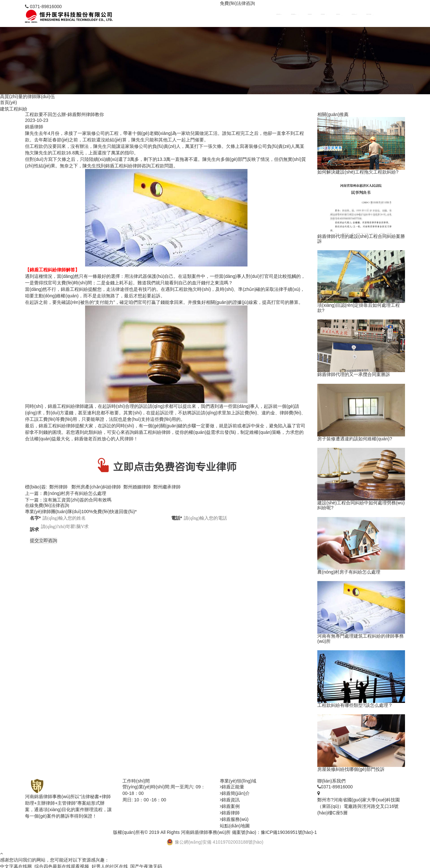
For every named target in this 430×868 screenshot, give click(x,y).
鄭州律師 (58, 488)
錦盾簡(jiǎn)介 (360, 15)
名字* (35, 519)
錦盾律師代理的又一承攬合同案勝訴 (354, 375)
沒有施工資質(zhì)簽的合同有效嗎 (77, 501)
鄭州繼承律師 (167, 488)
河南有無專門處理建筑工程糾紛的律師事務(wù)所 (360, 639)
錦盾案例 (337, 15)
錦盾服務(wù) (315, 15)
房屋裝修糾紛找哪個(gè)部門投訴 (351, 770)
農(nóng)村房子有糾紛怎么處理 (75, 494)
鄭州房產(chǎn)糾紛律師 (96, 488)
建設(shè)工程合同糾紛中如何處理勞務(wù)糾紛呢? (361, 506)
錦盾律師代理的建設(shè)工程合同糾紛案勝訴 (361, 240)
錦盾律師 (326, 15)
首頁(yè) (8, 103)
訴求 (34, 530)
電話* (177, 519)
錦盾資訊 (349, 15)
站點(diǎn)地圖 (235, 826)
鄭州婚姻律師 (137, 488)
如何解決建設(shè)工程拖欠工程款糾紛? (358, 173)
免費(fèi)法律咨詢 (237, 3)
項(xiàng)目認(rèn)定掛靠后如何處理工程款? (359, 309)
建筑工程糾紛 (14, 110)
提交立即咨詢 (44, 541)
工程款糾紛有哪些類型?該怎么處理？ (355, 706)
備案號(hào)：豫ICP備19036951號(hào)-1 (274, 833)
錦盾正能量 (372, 15)
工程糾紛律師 (70, 407)
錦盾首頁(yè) (304, 15)
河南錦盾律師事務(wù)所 (206, 833)
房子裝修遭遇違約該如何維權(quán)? (355, 440)
